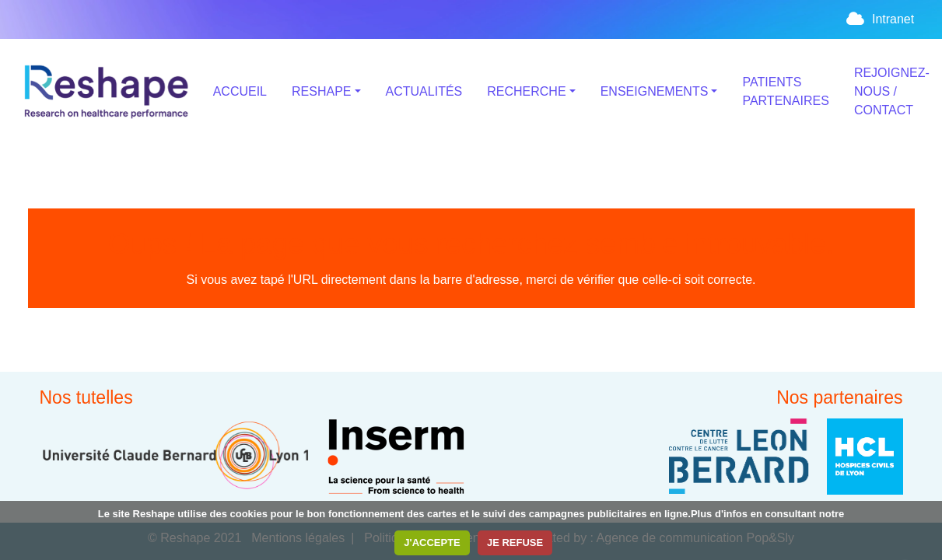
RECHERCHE (526, 91)
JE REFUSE (515, 542)
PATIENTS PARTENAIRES (785, 91)
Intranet (880, 19)
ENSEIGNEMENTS (655, 91)
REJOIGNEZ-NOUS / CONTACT (892, 91)
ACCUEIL (240, 91)
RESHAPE (321, 91)
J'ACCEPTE (432, 542)
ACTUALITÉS (424, 91)
